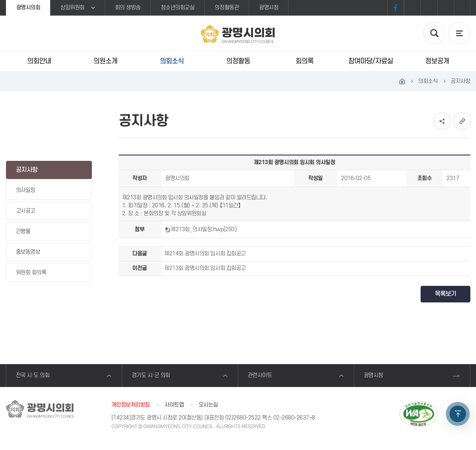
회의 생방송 (128, 8)
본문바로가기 (0, 0)
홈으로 (402, 81)
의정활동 (238, 61)
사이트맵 (174, 405)
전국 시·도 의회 (33, 375)
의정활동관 (227, 8)
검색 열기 (434, 33)
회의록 (305, 61)
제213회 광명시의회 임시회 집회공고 (205, 268)
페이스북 (396, 8)
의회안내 (39, 61)
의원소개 (105, 61)
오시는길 (208, 405)
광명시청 (269, 8)
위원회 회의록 (31, 273)
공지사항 (27, 170)
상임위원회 (72, 8)
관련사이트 (260, 375)
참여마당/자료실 (371, 61)
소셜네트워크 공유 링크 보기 (442, 121)
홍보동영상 (28, 252)
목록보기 (445, 294)
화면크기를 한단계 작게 (445, 8)
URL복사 (462, 121)
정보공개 (437, 61)
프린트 (462, 8)
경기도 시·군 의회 (151, 375)
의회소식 (172, 61)
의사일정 (26, 190)
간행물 (23, 231)
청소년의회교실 (178, 8)
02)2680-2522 (243, 418)
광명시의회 (28, 8)
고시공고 (26, 211)
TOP (458, 414)
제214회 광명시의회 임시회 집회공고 (205, 254)
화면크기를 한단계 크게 (412, 8)
